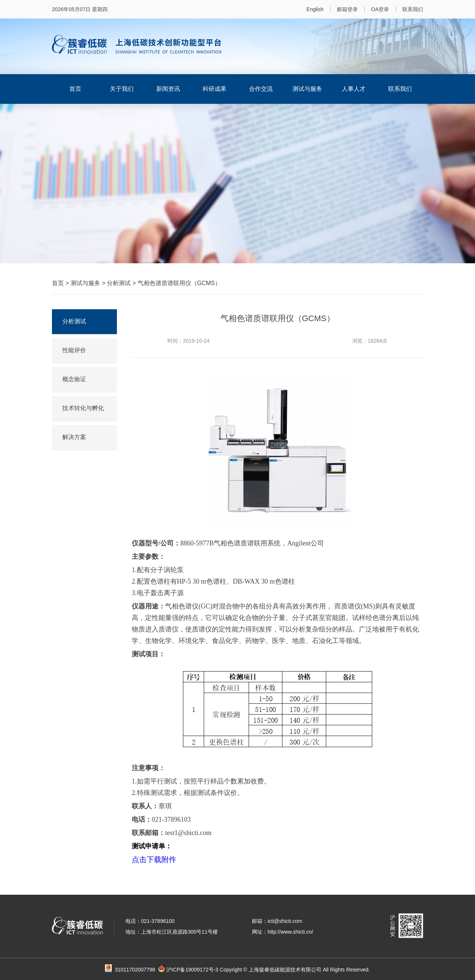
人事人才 (354, 89)
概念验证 (74, 379)
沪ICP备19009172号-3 (192, 970)
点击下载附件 (154, 859)
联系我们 (413, 9)
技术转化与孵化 (83, 408)
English (315, 9)
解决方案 (74, 437)
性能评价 (74, 350)
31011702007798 (140, 970)
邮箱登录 (347, 9)
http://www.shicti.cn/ (290, 932)
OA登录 (380, 9)
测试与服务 (307, 89)
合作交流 (261, 89)
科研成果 (214, 89)
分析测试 (119, 283)
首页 (75, 89)
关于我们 (122, 89)
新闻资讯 (168, 89)
